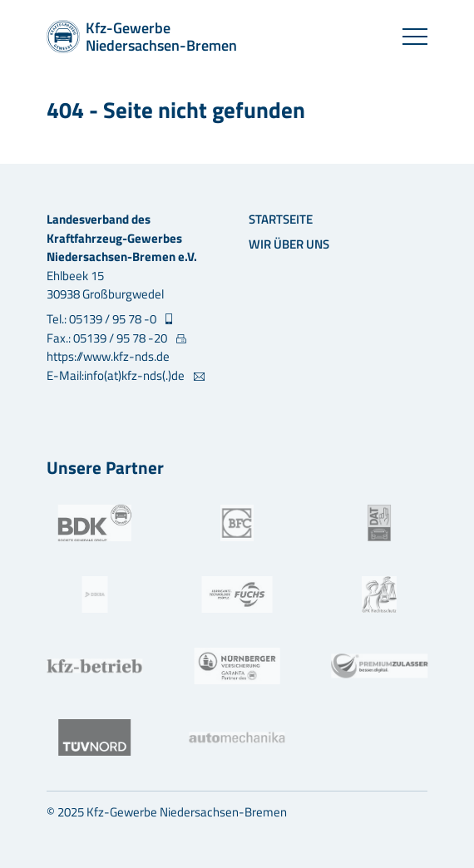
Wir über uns (289, 244)
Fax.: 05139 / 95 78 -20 (108, 338)
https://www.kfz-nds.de (108, 356)
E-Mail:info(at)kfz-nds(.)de (117, 376)
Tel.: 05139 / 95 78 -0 (103, 319)
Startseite (281, 219)
